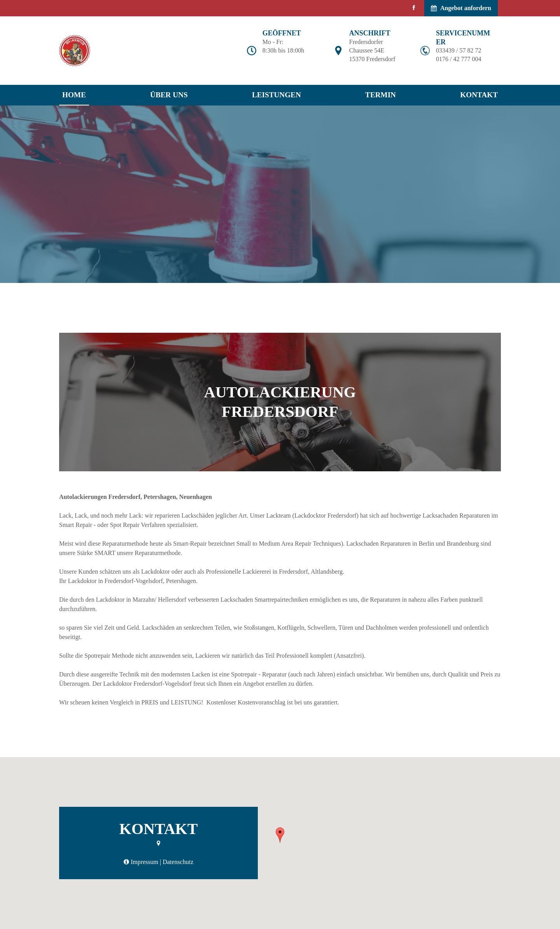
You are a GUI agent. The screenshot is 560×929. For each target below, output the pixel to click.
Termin (381, 95)
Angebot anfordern (461, 8)
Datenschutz (178, 862)
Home (74, 95)
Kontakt (479, 95)
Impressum (144, 862)
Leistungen (276, 95)
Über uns (169, 95)
